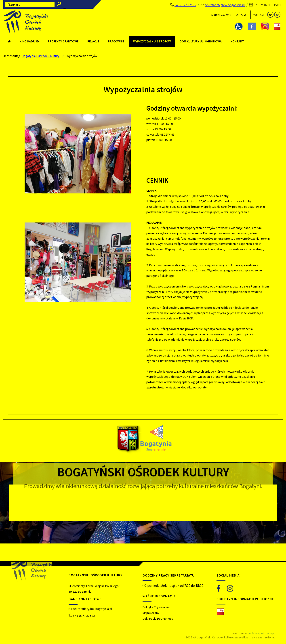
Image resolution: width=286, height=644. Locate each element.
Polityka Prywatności (156, 607)
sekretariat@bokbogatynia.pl (225, 5)
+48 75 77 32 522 (185, 5)
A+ (246, 15)
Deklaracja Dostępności (158, 619)
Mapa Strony (151, 613)
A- (238, 15)
